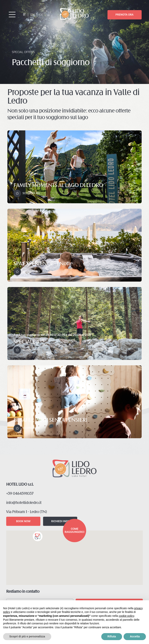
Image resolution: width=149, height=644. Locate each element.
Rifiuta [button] (112, 636)
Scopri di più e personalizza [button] (27, 636)
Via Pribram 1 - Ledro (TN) (27, 512)
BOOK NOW (23, 521)
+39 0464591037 (20, 494)
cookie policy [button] (126, 616)
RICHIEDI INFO (60, 521)
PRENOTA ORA (124, 15)
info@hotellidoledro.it (24, 503)
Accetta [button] (135, 636)
